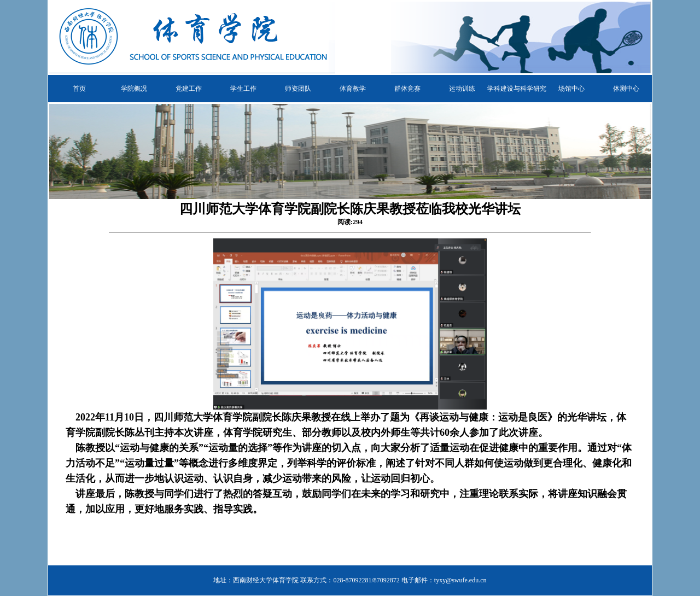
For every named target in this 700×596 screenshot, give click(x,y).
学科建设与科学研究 (517, 89)
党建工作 (189, 89)
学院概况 (134, 89)
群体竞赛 (407, 89)
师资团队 (298, 89)
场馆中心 (571, 89)
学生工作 (243, 89)
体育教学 (353, 89)
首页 (79, 89)
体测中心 (626, 89)
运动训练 (462, 89)
